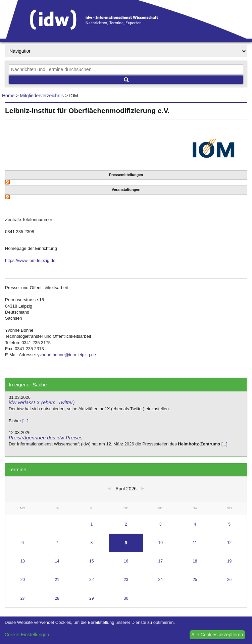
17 (160, 561)
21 (57, 580)
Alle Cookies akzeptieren (217, 635)
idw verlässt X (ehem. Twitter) (42, 402)
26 (229, 580)
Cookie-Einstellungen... (29, 635)
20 (23, 580)
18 (195, 561)
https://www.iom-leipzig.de (30, 260)
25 (195, 580)
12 (229, 543)
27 (23, 598)
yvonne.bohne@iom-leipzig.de (67, 355)
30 (126, 598)
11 (195, 543)
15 (91, 561)
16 (126, 561)
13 (23, 561)
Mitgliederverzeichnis (42, 96)
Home (8, 96)
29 (91, 598)
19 (229, 561)
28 (57, 598)
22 (91, 580)
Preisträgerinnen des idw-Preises (46, 438)
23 (126, 580)
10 (160, 543)
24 (160, 580)
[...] (25, 421)
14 (57, 561)
